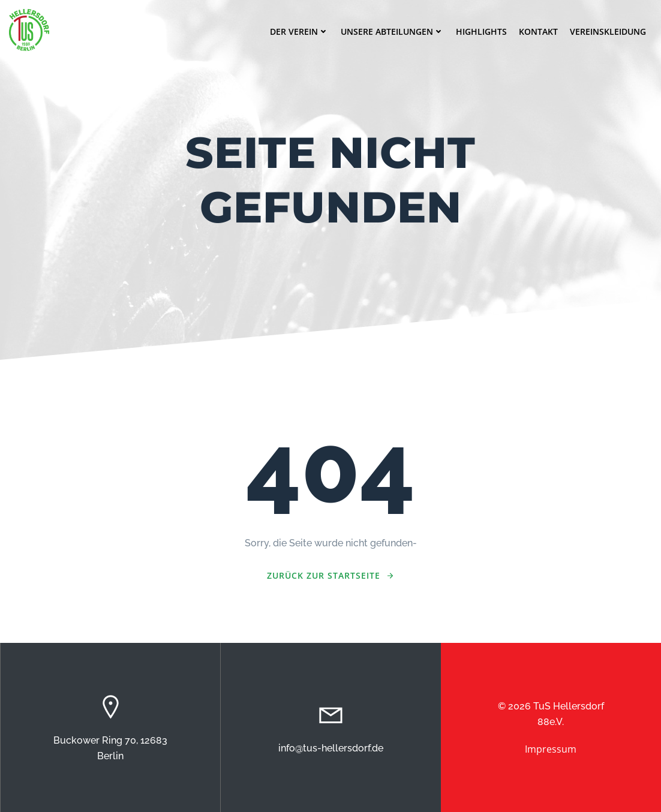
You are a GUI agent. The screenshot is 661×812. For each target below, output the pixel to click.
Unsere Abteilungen (392, 31)
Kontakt (538, 31)
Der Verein (299, 31)
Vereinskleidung (608, 31)
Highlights (481, 31)
